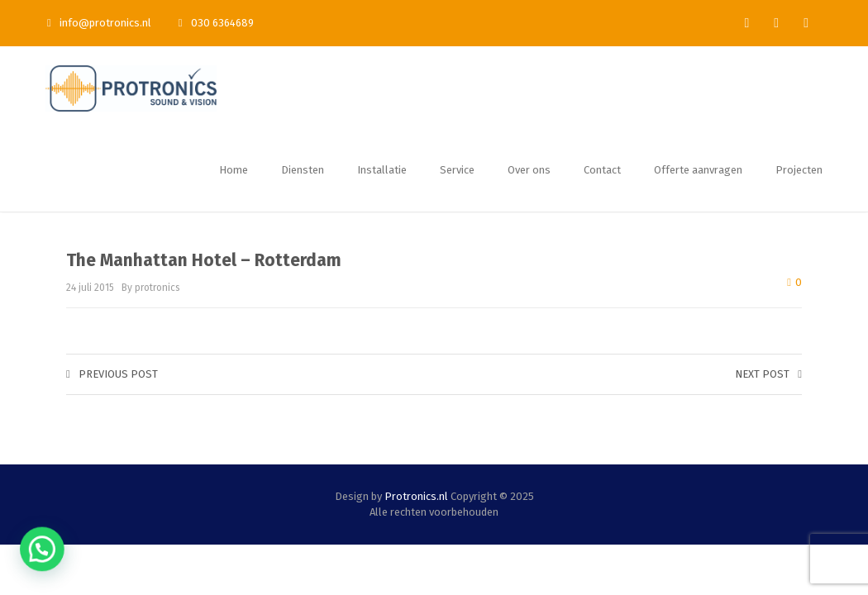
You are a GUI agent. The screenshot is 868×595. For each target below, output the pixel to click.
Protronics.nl (416, 496)
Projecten (799, 170)
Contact (602, 170)
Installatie (382, 170)
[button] (20, 557)
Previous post (112, 374)
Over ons (529, 170)
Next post (768, 374)
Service (457, 170)
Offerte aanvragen (698, 170)
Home (234, 170)
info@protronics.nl (99, 23)
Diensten (303, 170)
